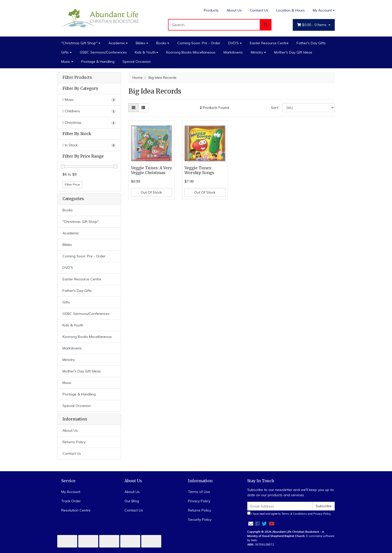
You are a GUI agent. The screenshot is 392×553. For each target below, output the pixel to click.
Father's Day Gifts (311, 43)
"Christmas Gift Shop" (79, 43)
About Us (234, 10)
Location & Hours (290, 10)
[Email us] (251, 524)
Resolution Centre (76, 510)
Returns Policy (74, 442)
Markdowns (233, 52)
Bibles (140, 43)
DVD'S (233, 43)
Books (161, 43)
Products (211, 10)
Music (66, 62)
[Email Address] (280, 506)
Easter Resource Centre (269, 43)
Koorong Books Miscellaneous (191, 52)
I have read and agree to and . (289, 513)
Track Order (71, 501)
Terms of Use (199, 492)
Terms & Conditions (294, 514)
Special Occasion (137, 62)
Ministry (257, 52)
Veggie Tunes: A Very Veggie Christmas (151, 170)
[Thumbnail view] (133, 108)
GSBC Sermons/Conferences (103, 52)
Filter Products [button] (77, 78)
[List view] (143, 108)
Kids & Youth (145, 52)
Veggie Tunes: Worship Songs (199, 170)
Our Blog (132, 501)
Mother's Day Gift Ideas (293, 52)
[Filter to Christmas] (89, 123)
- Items (312, 25)
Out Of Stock (151, 192)
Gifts (65, 52)
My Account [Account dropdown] (322, 10)
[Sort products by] (308, 108)
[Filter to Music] (89, 100)
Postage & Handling (98, 62)
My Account (71, 492)
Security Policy (200, 519)
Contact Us (259, 10)
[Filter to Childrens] (89, 111)
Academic (117, 43)
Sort (275, 108)
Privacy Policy (199, 501)
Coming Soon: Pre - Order (199, 43)
